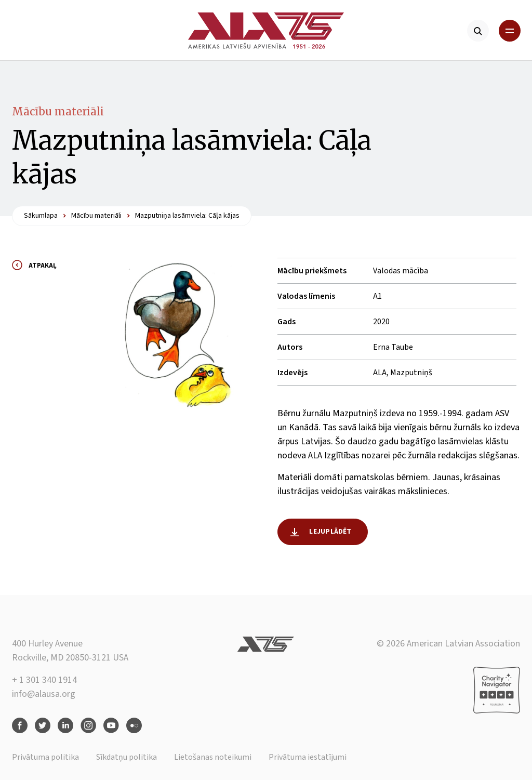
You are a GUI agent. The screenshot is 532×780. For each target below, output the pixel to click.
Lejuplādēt (330, 532)
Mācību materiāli (58, 111)
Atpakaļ (43, 266)
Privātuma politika (45, 757)
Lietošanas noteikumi (213, 757)
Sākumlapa (41, 216)
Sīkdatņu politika (127, 757)
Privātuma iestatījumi (308, 757)
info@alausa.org (44, 694)
